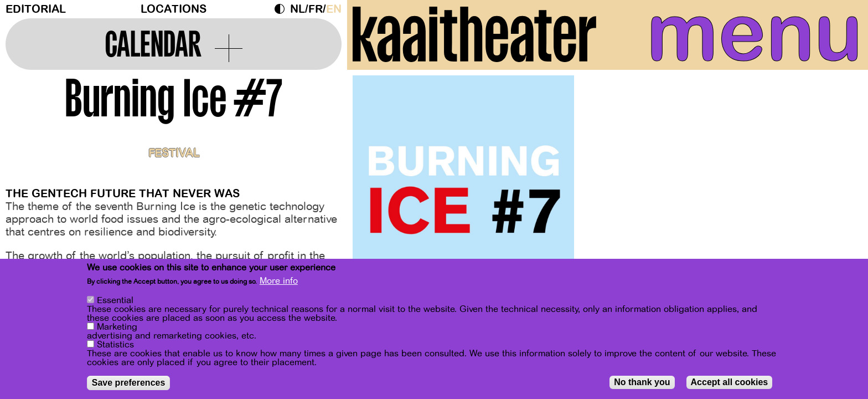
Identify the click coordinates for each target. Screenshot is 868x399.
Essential (115, 301)
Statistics (115, 345)
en (334, 9)
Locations (174, 9)
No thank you (642, 383)
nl (298, 9)
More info (279, 282)
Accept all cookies (730, 383)
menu (755, 33)
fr (316, 9)
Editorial (36, 9)
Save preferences (129, 383)
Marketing (117, 328)
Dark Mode (282, 9)
